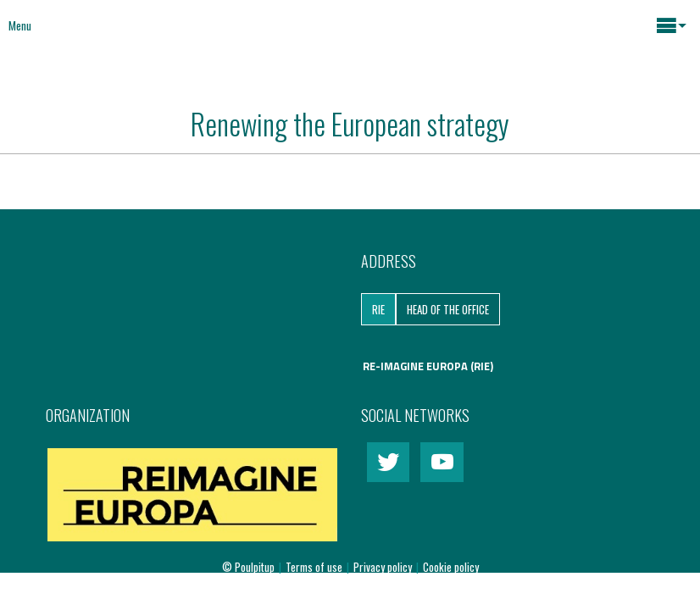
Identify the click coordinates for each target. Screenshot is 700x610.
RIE (378, 309)
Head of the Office (448, 309)
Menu (20, 25)
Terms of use (315, 567)
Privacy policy (384, 567)
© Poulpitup (248, 567)
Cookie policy (451, 567)
